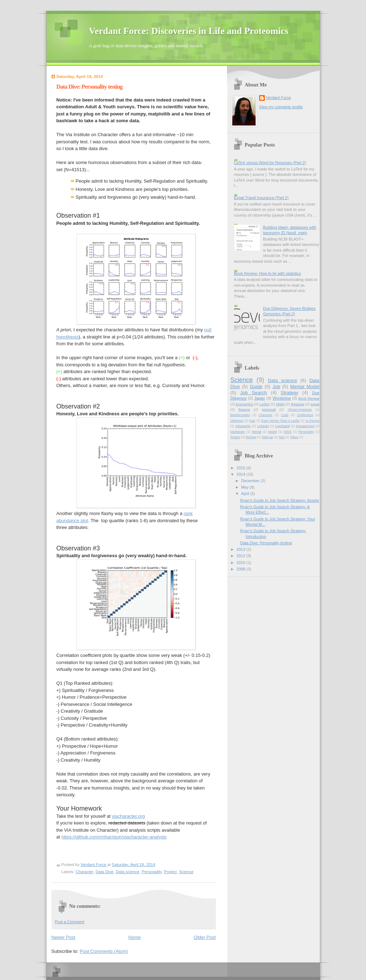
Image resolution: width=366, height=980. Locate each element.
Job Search (254, 393)
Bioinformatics (240, 415)
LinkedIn (263, 426)
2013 (242, 549)
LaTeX (264, 404)
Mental (257, 432)
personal (269, 409)
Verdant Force (279, 98)
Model (272, 432)
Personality (152, 872)
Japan (259, 398)
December (251, 481)
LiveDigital (283, 426)
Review (251, 437)
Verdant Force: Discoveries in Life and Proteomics (189, 31)
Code (285, 415)
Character (85, 872)
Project (170, 872)
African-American (300, 410)
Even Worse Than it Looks (281, 421)
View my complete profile (281, 107)
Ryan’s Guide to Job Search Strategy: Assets (280, 500)
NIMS (288, 432)
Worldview (282, 398)
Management (305, 426)
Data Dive (105, 872)
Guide (256, 387)
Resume (298, 404)
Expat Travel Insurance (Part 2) (261, 198)
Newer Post (63, 937)
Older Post (205, 937)
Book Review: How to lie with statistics (268, 273)
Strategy (289, 393)
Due (252, 421)
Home (135, 937)
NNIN (280, 404)
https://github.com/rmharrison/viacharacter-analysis (114, 837)
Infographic (243, 426)
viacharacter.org (128, 816)
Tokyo (294, 437)
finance (244, 409)
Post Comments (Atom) (104, 951)
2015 (242, 468)
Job (276, 387)
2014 (242, 474)
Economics (245, 404)
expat (315, 404)
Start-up (267, 437)
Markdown (238, 432)
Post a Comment (70, 922)
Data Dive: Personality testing (266, 543)
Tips (281, 437)
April (246, 494)
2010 (242, 563)
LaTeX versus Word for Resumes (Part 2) (270, 163)
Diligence (237, 421)
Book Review (309, 398)
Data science (128, 872)
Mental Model (305, 387)
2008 (242, 569)
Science (186, 872)
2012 (242, 556)
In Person (313, 421)
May (246, 487)
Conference (305, 415)
